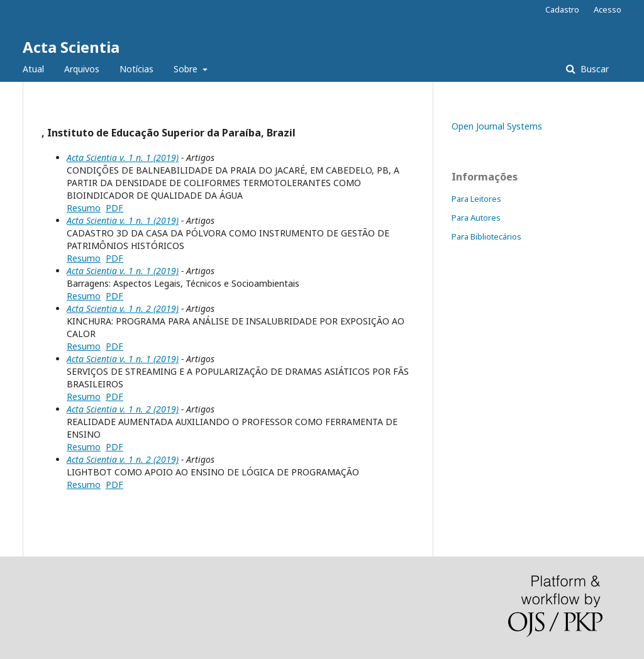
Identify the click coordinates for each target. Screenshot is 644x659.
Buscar (593, 69)
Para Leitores (476, 199)
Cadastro (562, 9)
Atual (33, 69)
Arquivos (82, 69)
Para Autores (476, 218)
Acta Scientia (71, 47)
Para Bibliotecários (486, 236)
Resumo (84, 208)
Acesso (608, 9)
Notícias (136, 69)
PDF (114, 208)
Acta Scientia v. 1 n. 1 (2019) (123, 158)
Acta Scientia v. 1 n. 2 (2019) (123, 308)
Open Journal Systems (497, 126)
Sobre (187, 69)
